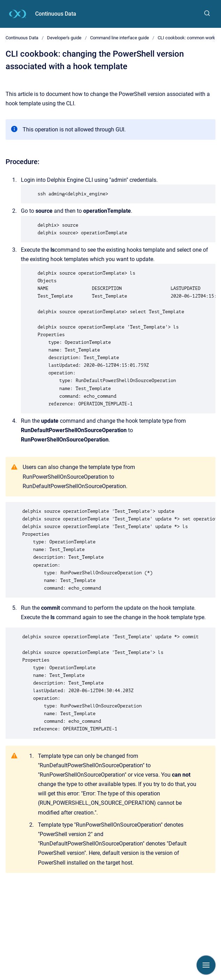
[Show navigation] (206, 965)
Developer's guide (64, 38)
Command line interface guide (120, 38)
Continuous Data (56, 14)
